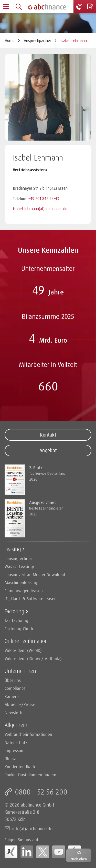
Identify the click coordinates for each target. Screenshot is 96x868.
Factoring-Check (19, 628)
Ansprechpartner (38, 40)
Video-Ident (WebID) (23, 650)
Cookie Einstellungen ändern (30, 775)
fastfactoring (16, 620)
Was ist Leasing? (20, 566)
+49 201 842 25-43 (44, 198)
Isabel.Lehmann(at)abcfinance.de (40, 209)
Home (10, 40)
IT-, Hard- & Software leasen (31, 599)
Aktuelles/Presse (20, 704)
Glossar (11, 759)
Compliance (15, 688)
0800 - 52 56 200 (41, 792)
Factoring (14, 611)
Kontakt (48, 435)
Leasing (13, 549)
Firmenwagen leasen (24, 591)
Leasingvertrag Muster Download (35, 574)
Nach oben (79, 859)
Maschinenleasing (21, 582)
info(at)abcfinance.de (32, 829)
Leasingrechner (18, 558)
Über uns (13, 680)
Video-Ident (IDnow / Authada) (33, 658)
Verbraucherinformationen (28, 734)
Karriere (12, 696)
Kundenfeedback (20, 766)
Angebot (48, 450)
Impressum (15, 750)
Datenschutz (16, 742)
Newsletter (15, 712)
